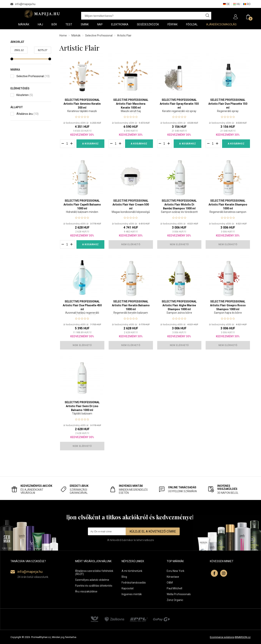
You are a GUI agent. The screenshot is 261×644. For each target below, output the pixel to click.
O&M (170, 583)
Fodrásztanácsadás (134, 583)
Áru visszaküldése (86, 591)
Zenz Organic (175, 600)
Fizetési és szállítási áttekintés (94, 586)
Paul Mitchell (174, 588)
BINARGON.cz (243, 637)
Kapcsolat (128, 588)
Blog (124, 577)
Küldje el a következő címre (153, 531)
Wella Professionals (179, 594)
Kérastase (173, 577)
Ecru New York (176, 571)
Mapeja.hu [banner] (42, 14)
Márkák (76, 35)
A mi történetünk (132, 571)
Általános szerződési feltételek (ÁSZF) (94, 572)
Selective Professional (99, 35)
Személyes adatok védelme (92, 580)
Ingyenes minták (132, 594)
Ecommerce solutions (222, 637)
